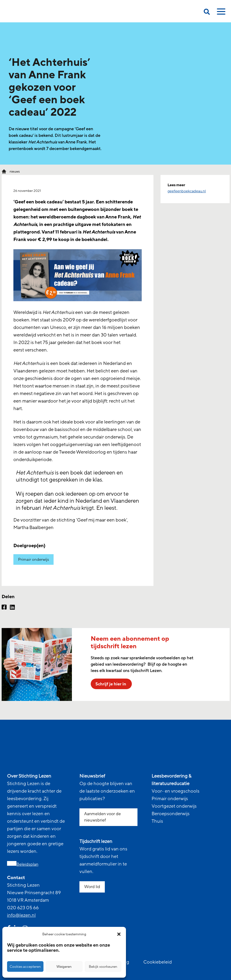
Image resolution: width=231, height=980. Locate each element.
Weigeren (64, 967)
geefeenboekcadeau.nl (187, 191)
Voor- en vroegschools (176, 791)
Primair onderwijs (33, 559)
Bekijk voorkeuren (103, 967)
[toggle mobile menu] (220, 13)
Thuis (157, 821)
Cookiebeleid (158, 962)
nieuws (15, 172)
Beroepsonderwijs (171, 814)
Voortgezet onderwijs (174, 806)
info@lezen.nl (21, 915)
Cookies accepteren (25, 967)
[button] (119, 934)
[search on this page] (207, 13)
